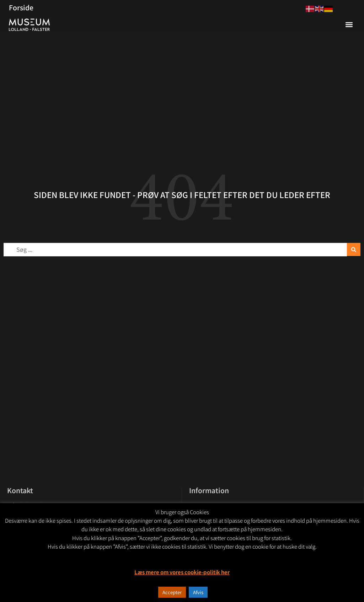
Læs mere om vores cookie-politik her (182, 572)
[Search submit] (354, 249)
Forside (21, 7)
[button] (349, 25)
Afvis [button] (198, 592)
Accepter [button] (172, 592)
